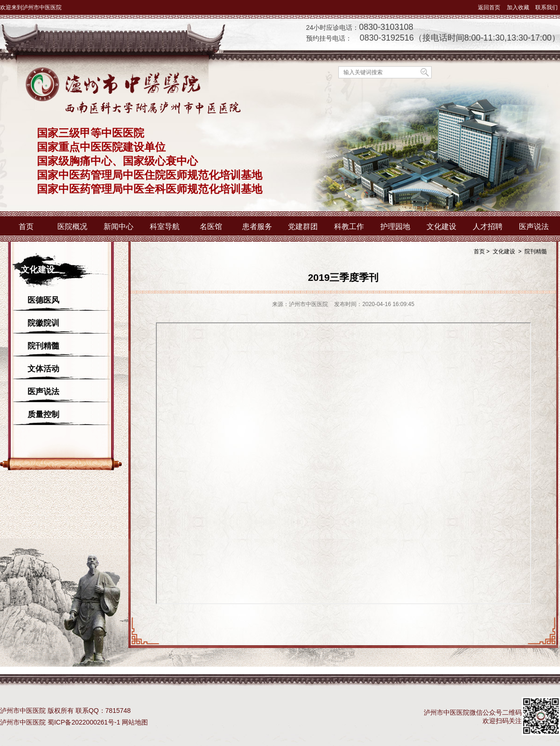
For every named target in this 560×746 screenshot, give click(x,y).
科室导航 (165, 227)
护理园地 (395, 227)
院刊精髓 (43, 346)
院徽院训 (43, 323)
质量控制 (43, 415)
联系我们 (546, 7)
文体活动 (43, 369)
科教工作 (349, 227)
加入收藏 (518, 7)
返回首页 (489, 7)
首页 (26, 227)
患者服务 (257, 227)
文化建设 (441, 227)
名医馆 (211, 227)
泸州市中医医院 (23, 722)
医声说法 (534, 227)
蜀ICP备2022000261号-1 (84, 722)
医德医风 (43, 300)
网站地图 (135, 722)
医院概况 (72, 227)
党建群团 (303, 227)
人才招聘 (488, 227)
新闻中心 (119, 227)
